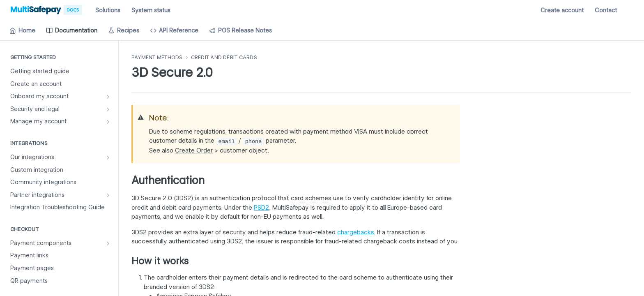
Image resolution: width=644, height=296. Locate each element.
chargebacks (355, 232)
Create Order (194, 150)
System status (151, 10)
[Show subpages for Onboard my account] (108, 97)
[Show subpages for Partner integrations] (108, 195)
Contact (606, 10)
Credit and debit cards (224, 57)
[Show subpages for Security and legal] (108, 109)
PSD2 (261, 208)
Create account (562, 10)
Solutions (108, 10)
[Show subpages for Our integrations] (108, 157)
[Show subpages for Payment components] (108, 243)
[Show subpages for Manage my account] (108, 122)
